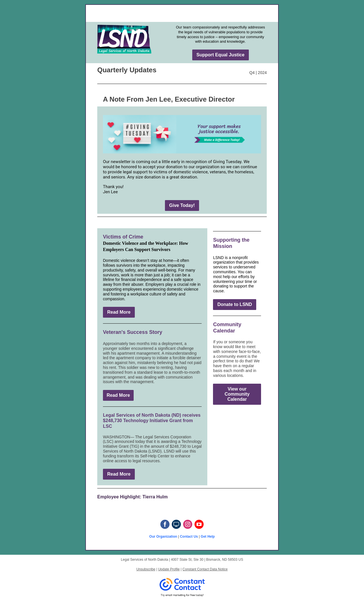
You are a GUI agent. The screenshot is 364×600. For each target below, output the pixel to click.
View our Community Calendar (237, 394)
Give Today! (182, 205)
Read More (119, 312)
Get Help (208, 537)
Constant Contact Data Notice (205, 569)
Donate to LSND (235, 304)
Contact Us (189, 537)
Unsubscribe (146, 569)
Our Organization (163, 537)
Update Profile (169, 569)
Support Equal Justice (221, 55)
